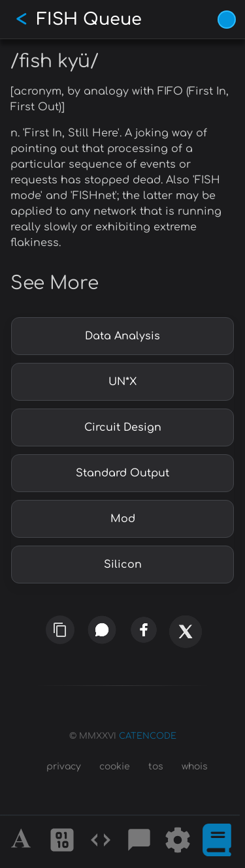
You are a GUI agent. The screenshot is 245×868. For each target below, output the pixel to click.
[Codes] (101, 842)
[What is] (217, 842)
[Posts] (139, 842)
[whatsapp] (102, 630)
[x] (185, 641)
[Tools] (178, 842)
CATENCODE (148, 736)
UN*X (122, 382)
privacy (64, 767)
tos (156, 767)
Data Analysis (122, 336)
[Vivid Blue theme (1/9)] (227, 20)
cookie (115, 767)
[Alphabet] (23, 842)
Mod (123, 519)
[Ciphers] (62, 842)
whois (195, 767)
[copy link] (60, 629)
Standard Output (122, 473)
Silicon (123, 565)
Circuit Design (123, 427)
